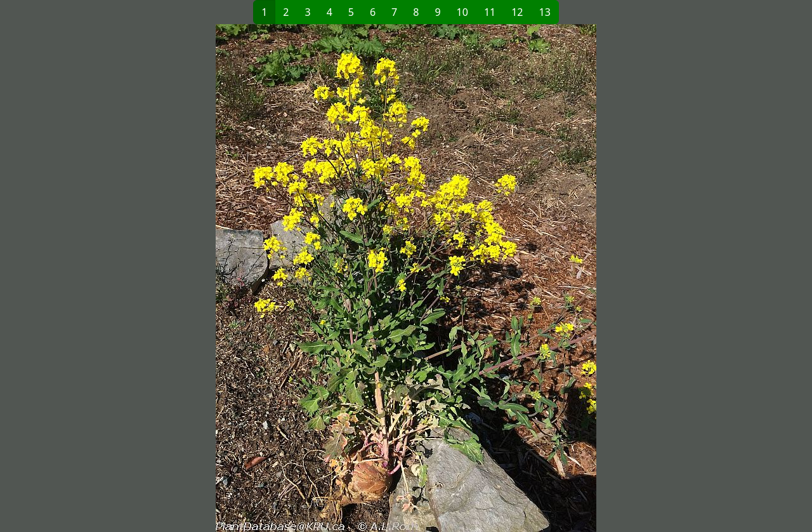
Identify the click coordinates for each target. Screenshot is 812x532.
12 (517, 12)
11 (490, 12)
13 (545, 12)
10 (462, 12)
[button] (229, 278)
